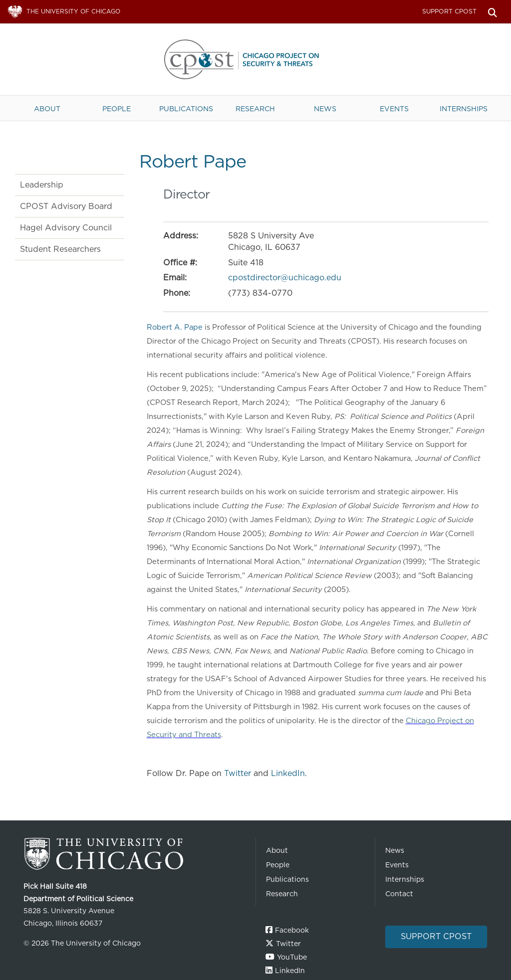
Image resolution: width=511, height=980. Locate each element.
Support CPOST (449, 11)
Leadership (42, 185)
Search (492, 12)
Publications (186, 108)
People (117, 108)
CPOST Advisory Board (66, 206)
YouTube (292, 957)
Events (394, 108)
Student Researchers (60, 249)
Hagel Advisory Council (66, 228)
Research (255, 108)
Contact (399, 894)
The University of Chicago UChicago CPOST (255, 59)
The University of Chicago (136, 854)
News (325, 108)
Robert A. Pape (176, 327)
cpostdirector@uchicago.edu (285, 278)
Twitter (238, 773)
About (47, 108)
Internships (464, 108)
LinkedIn (288, 773)
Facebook (292, 930)
